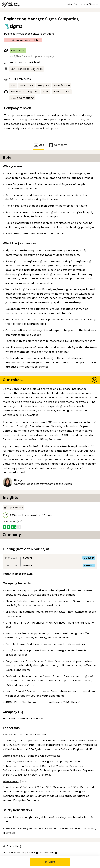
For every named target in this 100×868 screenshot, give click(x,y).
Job (39, 145)
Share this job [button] (13, 846)
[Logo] (11, 4)
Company (57, 145)
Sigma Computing (62, 19)
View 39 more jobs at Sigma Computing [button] (30, 852)
